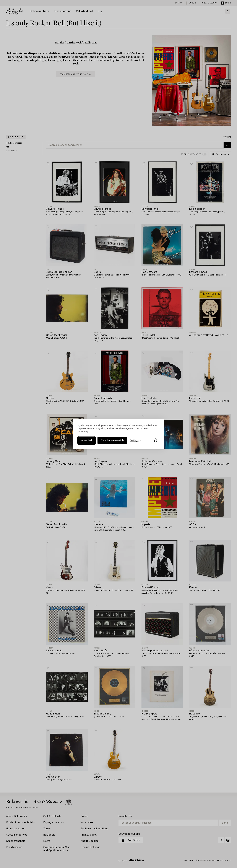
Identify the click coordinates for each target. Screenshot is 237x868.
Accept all (87, 440)
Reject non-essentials (112, 440)
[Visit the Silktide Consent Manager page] (155, 440)
